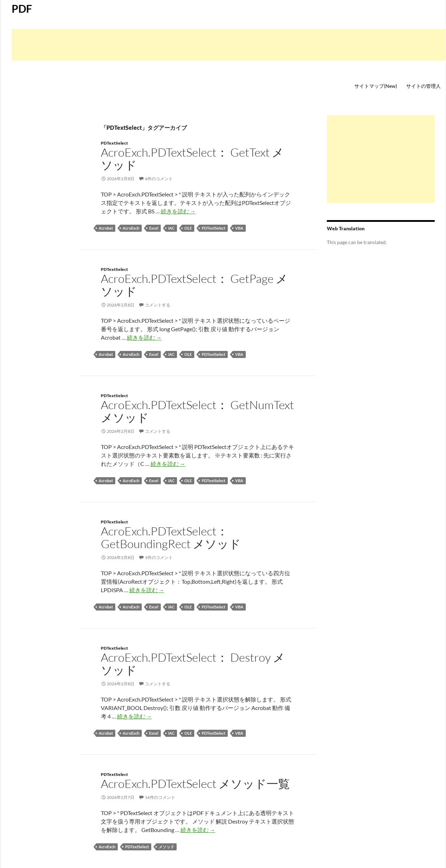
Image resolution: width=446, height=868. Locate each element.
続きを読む (178, 211)
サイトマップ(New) (376, 86)
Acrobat (106, 228)
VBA (239, 228)
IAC (171, 228)
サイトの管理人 (423, 86)
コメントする (158, 305)
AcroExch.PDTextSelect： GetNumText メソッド (197, 411)
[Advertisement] (228, 45)
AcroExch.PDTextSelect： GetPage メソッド (194, 285)
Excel (154, 228)
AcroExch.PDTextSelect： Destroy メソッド (193, 664)
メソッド (166, 847)
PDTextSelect (114, 143)
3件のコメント (159, 557)
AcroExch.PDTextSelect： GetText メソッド (192, 159)
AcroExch (131, 228)
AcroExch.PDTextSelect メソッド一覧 (195, 784)
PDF (22, 8)
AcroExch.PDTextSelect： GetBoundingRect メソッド (171, 537)
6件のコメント (159, 179)
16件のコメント (160, 797)
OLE (188, 228)
